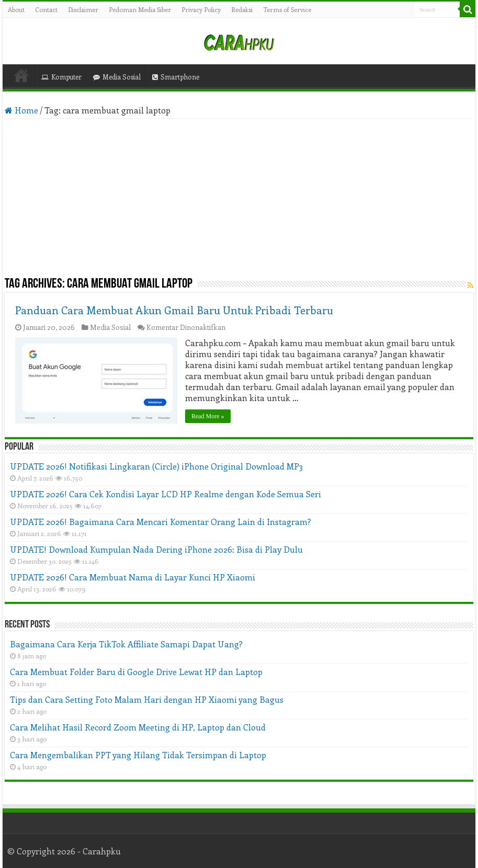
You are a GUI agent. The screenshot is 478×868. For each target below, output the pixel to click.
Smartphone (176, 77)
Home (21, 75)
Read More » (208, 416)
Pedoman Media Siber (140, 9)
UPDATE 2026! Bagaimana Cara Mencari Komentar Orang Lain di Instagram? (161, 522)
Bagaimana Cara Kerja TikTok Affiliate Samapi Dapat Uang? (126, 644)
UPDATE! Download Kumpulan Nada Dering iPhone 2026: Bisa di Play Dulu (156, 549)
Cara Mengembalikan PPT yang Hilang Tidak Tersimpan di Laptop (138, 755)
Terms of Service (287, 9)
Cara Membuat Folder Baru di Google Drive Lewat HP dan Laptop (136, 672)
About (16, 9)
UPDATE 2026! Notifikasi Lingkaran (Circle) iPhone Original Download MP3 (156, 466)
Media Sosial (117, 77)
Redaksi (242, 9)
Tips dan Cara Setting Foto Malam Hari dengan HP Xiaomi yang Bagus (147, 699)
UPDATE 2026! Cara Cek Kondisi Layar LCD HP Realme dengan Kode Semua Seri (166, 494)
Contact (46, 9)
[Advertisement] (239, 197)
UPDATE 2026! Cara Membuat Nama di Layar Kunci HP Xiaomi (133, 577)
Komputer (61, 77)
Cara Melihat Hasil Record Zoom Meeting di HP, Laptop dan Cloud (138, 727)
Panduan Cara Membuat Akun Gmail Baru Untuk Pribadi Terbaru (174, 310)
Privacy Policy (201, 9)
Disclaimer (83, 9)
